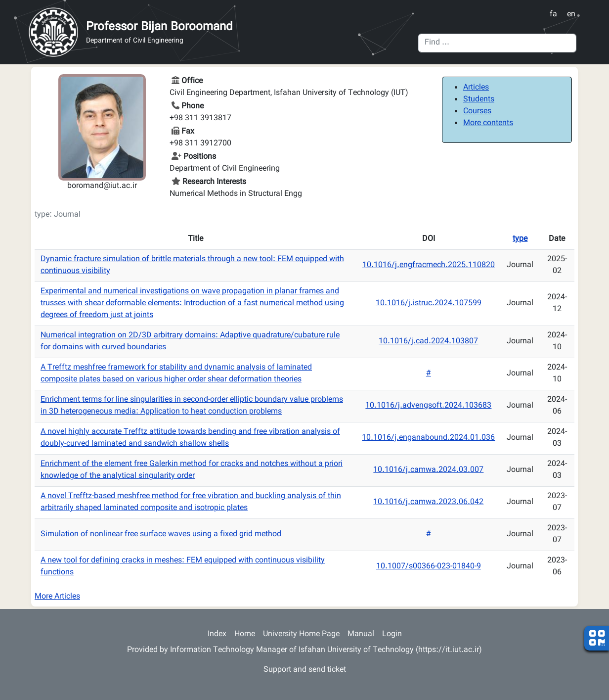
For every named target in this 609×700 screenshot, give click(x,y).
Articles (476, 88)
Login (392, 634)
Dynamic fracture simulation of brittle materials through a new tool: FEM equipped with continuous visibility (192, 265)
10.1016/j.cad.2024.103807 (428, 342)
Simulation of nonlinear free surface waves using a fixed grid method (161, 535)
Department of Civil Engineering (135, 41)
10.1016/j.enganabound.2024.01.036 (428, 438)
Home (245, 634)
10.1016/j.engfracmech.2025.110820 (429, 265)
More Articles (57, 597)
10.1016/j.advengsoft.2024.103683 (428, 406)
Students (479, 100)
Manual (361, 634)
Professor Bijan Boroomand (159, 27)
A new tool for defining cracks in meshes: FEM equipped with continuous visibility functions (183, 567)
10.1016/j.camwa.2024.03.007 (428, 470)
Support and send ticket (305, 670)
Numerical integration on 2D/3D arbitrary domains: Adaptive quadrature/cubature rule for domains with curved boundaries (190, 342)
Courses (477, 112)
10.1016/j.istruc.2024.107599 (429, 303)
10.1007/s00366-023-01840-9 (429, 567)
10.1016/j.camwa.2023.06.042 (428, 502)
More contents (488, 123)
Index (217, 634)
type (520, 239)
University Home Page (301, 634)
